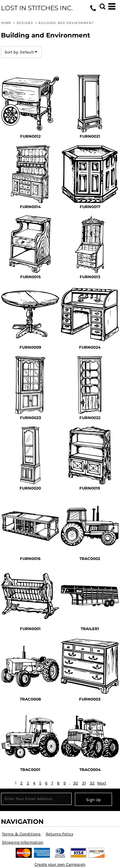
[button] (102, 6)
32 (92, 783)
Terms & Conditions (21, 834)
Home (6, 23)
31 (84, 783)
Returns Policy (60, 834)
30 (76, 783)
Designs (25, 23)
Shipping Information (23, 842)
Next (102, 783)
